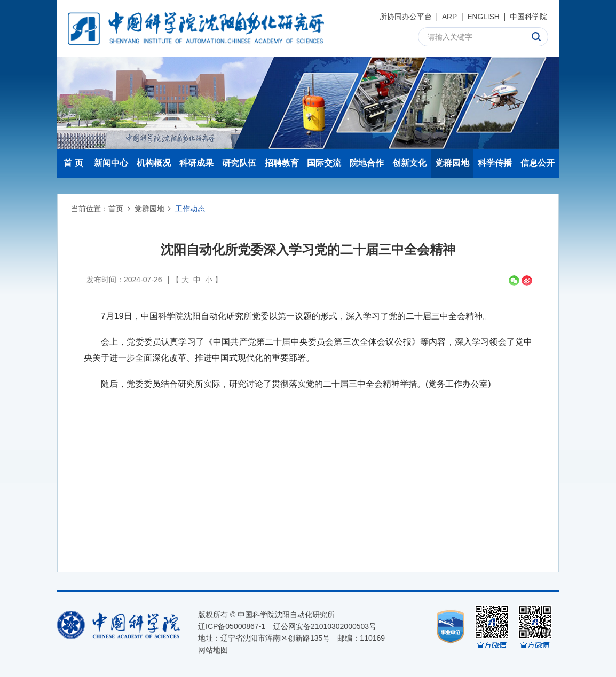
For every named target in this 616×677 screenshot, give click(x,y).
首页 (116, 209)
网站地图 (213, 650)
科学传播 (495, 163)
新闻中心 (111, 163)
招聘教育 (282, 163)
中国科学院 (528, 17)
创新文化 (409, 163)
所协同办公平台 (405, 17)
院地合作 (367, 163)
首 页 (73, 163)
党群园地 (452, 163)
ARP (449, 17)
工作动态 (190, 209)
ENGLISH (483, 17)
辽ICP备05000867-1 (232, 626)
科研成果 (196, 163)
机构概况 (154, 163)
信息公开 (538, 163)
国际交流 (324, 163)
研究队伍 (239, 163)
